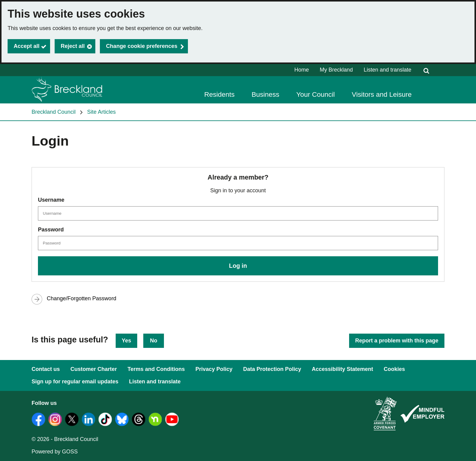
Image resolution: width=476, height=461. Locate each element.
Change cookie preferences (142, 46)
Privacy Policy (214, 369)
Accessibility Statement (342, 369)
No (154, 341)
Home (302, 70)
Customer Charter (94, 369)
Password (51, 230)
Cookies (394, 369)
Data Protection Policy (272, 369)
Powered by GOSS (55, 452)
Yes (126, 341)
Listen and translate (388, 70)
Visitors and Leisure (382, 94)
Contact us (46, 369)
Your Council (316, 94)
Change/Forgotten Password (82, 298)
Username (51, 200)
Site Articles (101, 112)
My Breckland (336, 70)
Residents (219, 94)
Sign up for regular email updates (75, 382)
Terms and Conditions (156, 369)
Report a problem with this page (397, 341)
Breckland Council (54, 112)
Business (265, 94)
